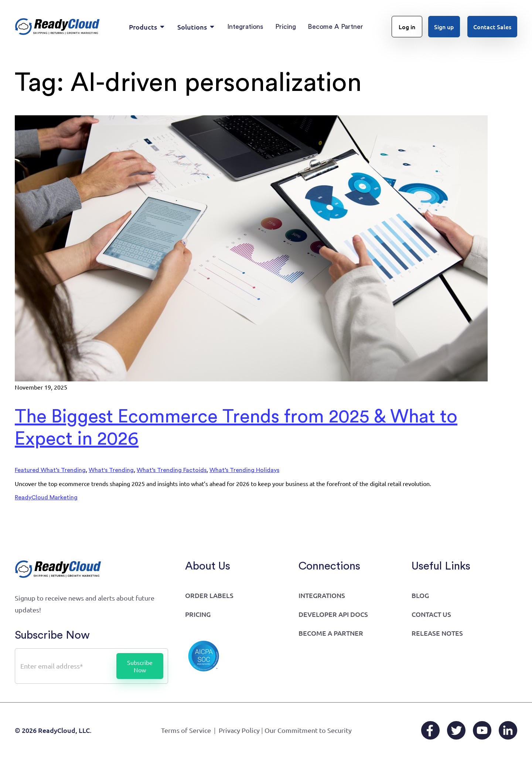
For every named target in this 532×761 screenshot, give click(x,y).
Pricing (198, 614)
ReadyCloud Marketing (46, 497)
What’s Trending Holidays (244, 470)
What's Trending (111, 470)
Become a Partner (331, 633)
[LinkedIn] (508, 730)
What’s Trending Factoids (172, 470)
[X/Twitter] (456, 730)
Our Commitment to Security (308, 730)
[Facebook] (430, 730)
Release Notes (437, 633)
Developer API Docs (333, 614)
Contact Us (431, 614)
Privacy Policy (239, 730)
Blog (420, 595)
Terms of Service (186, 730)
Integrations (322, 595)
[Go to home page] (57, 27)
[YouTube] (482, 730)
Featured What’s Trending (50, 470)
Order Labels (209, 595)
